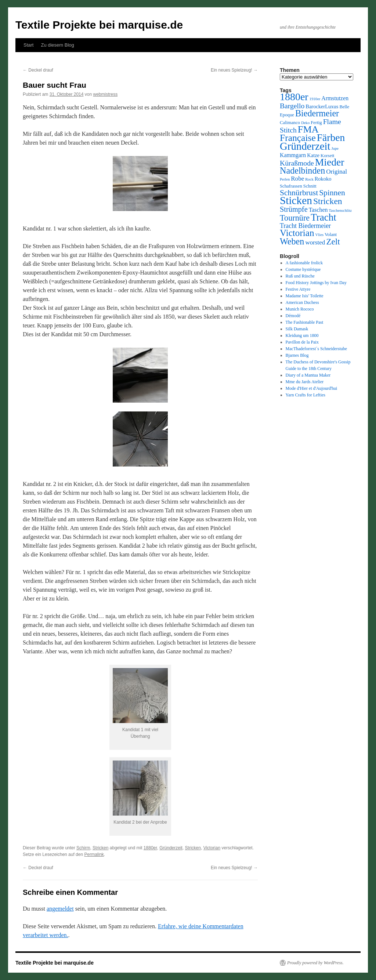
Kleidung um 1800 (302, 335)
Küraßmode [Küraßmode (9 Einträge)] (297, 163)
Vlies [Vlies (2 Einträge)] (320, 235)
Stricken (100, 848)
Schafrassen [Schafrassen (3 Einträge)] (291, 186)
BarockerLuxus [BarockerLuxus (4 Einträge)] (322, 106)
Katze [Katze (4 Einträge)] (313, 155)
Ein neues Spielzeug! (234, 70)
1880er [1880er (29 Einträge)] (294, 97)
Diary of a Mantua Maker (308, 375)
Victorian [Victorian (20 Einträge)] (297, 233)
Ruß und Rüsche (300, 276)
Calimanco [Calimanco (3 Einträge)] (290, 123)
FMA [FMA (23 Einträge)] (308, 129)
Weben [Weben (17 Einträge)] (292, 241)
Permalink (94, 854)
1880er (150, 848)
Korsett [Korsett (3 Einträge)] (328, 156)
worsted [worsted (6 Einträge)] (315, 242)
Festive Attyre (298, 289)
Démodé (293, 316)
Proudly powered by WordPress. (315, 963)
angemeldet (60, 909)
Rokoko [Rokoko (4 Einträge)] (323, 179)
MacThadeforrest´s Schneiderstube (317, 349)
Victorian (212, 848)
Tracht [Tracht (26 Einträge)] (323, 217)
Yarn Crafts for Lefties (305, 395)
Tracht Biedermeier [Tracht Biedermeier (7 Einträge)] (305, 226)
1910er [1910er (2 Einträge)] (315, 99)
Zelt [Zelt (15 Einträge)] (333, 242)
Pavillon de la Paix (302, 342)
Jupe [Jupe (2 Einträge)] (335, 148)
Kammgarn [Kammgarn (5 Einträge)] (293, 155)
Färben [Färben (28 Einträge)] (331, 137)
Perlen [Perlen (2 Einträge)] (285, 179)
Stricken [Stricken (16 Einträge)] (328, 201)
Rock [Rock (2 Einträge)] (309, 179)
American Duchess (302, 302)
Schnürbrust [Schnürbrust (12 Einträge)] (299, 193)
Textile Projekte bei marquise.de (99, 25)
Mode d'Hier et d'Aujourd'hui (312, 388)
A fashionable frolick (304, 263)
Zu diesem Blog (57, 45)
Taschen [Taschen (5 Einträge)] (318, 210)
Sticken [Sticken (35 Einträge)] (296, 200)
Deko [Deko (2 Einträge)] (305, 123)
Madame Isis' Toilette (305, 296)
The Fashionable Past (305, 322)
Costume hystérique (303, 269)
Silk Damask (297, 329)
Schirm (83, 848)
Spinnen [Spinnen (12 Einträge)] (332, 193)
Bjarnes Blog (297, 355)
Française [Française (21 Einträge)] (298, 138)
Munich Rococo (300, 309)
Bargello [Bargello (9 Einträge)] (292, 106)
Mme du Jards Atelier (305, 382)
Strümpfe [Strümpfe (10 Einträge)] (294, 209)
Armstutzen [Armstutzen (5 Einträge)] (335, 98)
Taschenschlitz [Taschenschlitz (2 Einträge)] (340, 210)
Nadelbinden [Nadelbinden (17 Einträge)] (302, 170)
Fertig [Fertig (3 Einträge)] (316, 123)
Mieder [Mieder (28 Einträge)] (330, 162)
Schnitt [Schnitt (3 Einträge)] (310, 186)
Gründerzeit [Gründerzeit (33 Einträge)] (305, 146)
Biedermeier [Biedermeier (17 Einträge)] (317, 113)
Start (28, 45)
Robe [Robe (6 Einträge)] (297, 179)
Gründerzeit (171, 848)
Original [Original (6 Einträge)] (337, 172)
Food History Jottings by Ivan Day (316, 283)
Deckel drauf (38, 70)
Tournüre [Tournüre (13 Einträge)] (295, 218)
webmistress (105, 94)
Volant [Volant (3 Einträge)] (331, 235)
